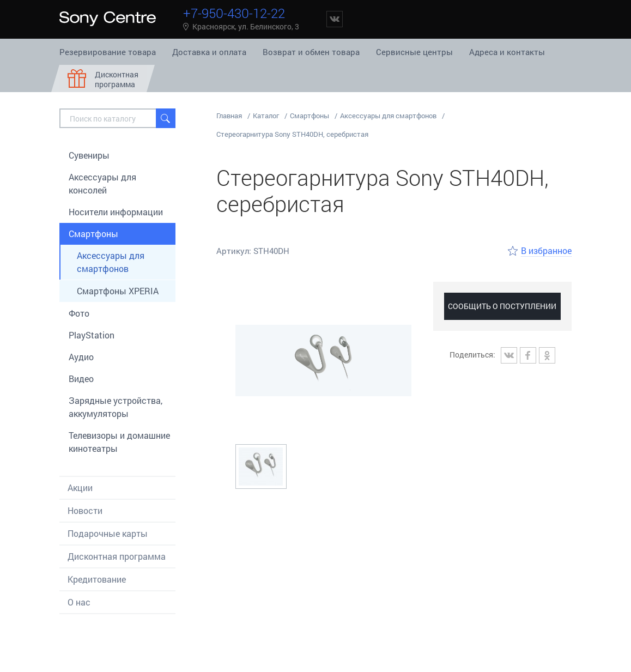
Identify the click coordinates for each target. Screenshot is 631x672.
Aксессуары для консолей (102, 183)
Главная (229, 116)
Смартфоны (93, 234)
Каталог (266, 116)
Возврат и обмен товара (311, 52)
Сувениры (89, 155)
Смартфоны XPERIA (118, 291)
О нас (79, 602)
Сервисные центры (414, 52)
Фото (79, 313)
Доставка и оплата (209, 52)
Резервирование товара (108, 52)
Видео (81, 379)
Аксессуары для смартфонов (111, 262)
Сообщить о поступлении (502, 306)
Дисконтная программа (117, 556)
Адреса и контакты (507, 52)
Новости (85, 510)
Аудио (81, 357)
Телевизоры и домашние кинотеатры (119, 442)
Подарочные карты (108, 533)
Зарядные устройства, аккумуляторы (116, 407)
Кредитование (97, 579)
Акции (80, 488)
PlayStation (92, 335)
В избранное (546, 251)
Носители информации (116, 212)
